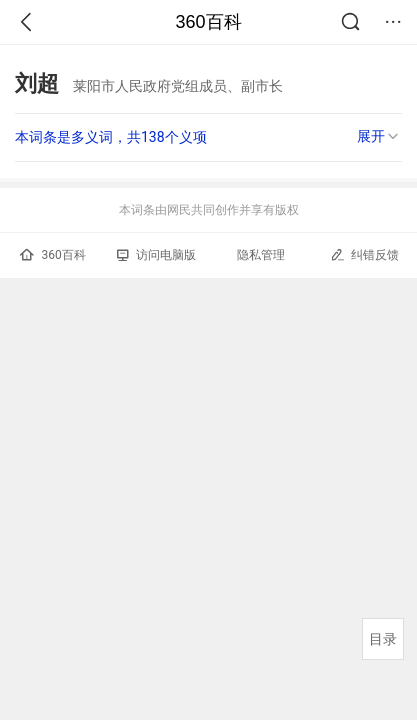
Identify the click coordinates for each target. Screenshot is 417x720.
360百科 (208, 22)
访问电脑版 (156, 255)
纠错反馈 (364, 254)
